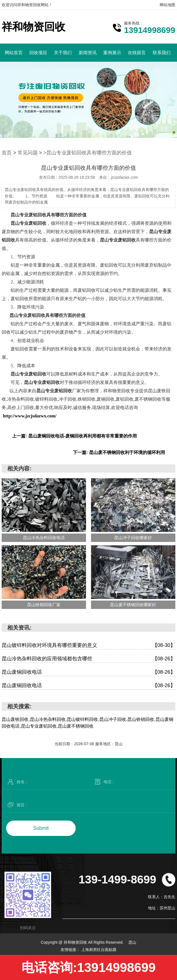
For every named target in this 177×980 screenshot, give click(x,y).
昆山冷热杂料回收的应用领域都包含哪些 (88, 659)
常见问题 (28, 153)
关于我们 (63, 53)
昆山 (132, 942)
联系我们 (162, 53)
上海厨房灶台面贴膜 (99, 950)
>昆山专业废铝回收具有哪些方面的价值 (88, 153)
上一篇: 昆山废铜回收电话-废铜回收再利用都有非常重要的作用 (74, 436)
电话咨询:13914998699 (89, 967)
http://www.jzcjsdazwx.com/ (30, 416)
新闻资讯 (88, 53)
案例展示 (112, 53)
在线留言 (137, 53)
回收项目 (38, 53)
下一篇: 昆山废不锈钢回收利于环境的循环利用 (119, 452)
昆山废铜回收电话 (88, 672)
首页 (7, 153)
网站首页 (14, 53)
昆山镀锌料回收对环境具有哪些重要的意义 (88, 645)
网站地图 (168, 5)
